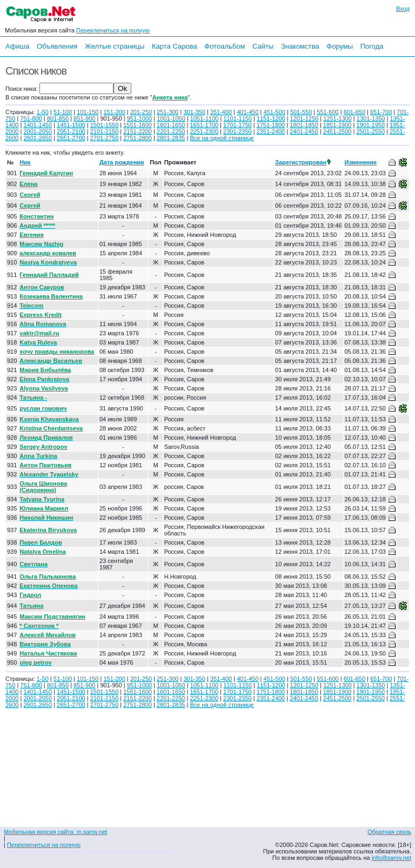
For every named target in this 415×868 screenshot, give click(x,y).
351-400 (221, 112)
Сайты (263, 46)
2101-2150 (105, 131)
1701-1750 (237, 125)
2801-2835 (171, 138)
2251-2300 (204, 131)
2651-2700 (71, 138)
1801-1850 (304, 125)
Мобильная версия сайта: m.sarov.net (55, 832)
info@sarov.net (391, 858)
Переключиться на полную (113, 30)
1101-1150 (237, 118)
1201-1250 (304, 118)
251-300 (168, 112)
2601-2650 (38, 138)
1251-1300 (337, 118)
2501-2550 (370, 131)
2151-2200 (138, 131)
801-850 (58, 118)
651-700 (381, 112)
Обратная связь (389, 832)
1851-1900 (337, 125)
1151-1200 (271, 118)
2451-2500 (337, 131)
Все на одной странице (222, 138)
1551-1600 (138, 125)
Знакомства (300, 46)
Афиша (17, 46)
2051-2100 (71, 131)
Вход (403, 9)
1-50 (43, 112)
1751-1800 (271, 125)
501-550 (301, 112)
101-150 (88, 112)
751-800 (31, 118)
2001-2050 (38, 131)
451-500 (275, 112)
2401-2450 (304, 131)
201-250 (141, 112)
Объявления (57, 46)
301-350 (194, 112)
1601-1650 (171, 125)
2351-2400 (271, 131)
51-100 (63, 112)
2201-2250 (171, 131)
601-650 (354, 112)
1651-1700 (204, 125)
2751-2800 (138, 138)
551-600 (327, 112)
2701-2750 (105, 138)
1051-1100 (205, 118)
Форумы (340, 46)
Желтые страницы (115, 46)
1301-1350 (371, 118)
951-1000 (140, 118)
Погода (372, 46)
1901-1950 (370, 125)
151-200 (114, 112)
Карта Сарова (175, 46)
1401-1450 (38, 125)
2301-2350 (237, 131)
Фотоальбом (225, 46)
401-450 (247, 112)
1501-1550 (105, 125)
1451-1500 (71, 125)
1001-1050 (171, 118)
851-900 (84, 118)
